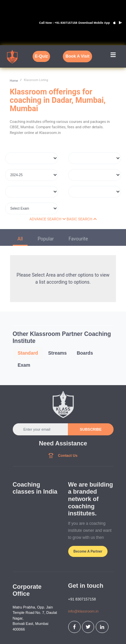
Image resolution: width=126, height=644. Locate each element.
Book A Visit (77, 56)
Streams (57, 353)
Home (14, 81)
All (20, 239)
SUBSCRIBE (91, 429)
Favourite (78, 239)
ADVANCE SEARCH (47, 219)
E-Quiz (41, 56)
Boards (85, 353)
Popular (46, 239)
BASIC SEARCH (81, 219)
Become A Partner (88, 551)
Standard (28, 353)
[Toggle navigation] (113, 56)
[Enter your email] (41, 429)
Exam (24, 365)
